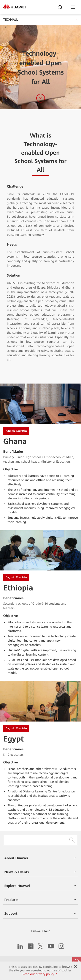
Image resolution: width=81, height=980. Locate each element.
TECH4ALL (40, 20)
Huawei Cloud (41, 931)
